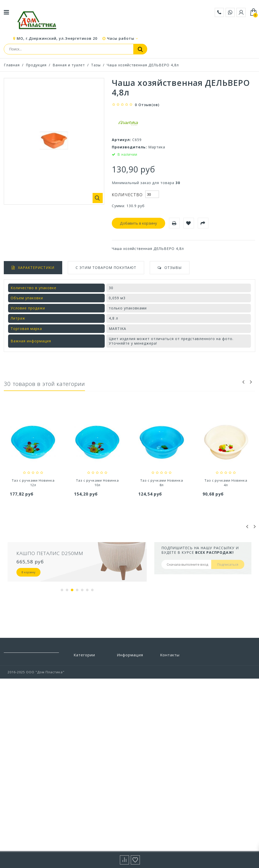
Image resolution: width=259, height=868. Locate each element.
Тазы (96, 65)
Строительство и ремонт (89, 759)
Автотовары (85, 664)
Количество (127, 195)
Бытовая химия (88, 672)
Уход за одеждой (89, 800)
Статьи (123, 732)
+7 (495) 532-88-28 (176, 693)
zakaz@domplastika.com (182, 685)
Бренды (124, 664)
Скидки (123, 672)
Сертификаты (129, 740)
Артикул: (121, 140)
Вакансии (126, 759)
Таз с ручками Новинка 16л (33, 483)
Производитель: (129, 147)
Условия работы (132, 709)
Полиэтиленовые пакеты (89, 708)
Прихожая (83, 742)
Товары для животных (84, 771)
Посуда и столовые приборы (91, 720)
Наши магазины (131, 687)
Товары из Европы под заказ (91, 783)
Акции (122, 724)
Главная (12, 65)
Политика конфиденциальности (137, 749)
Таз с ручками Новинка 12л (98, 483)
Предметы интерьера (84, 732)
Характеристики (36, 268)
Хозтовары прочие (91, 807)
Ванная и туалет (69, 65)
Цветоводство (87, 822)
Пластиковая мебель (85, 696)
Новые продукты (132, 679)
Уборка (80, 792)
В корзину (28, 572)
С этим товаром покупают (106, 268)
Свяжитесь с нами (133, 694)
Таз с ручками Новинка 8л (226, 483)
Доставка (126, 702)
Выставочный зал (133, 766)
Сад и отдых (85, 749)
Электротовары (88, 830)
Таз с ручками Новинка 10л (162, 483)
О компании (128, 717)
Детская (81, 687)
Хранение (83, 815)
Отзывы (173, 268)
